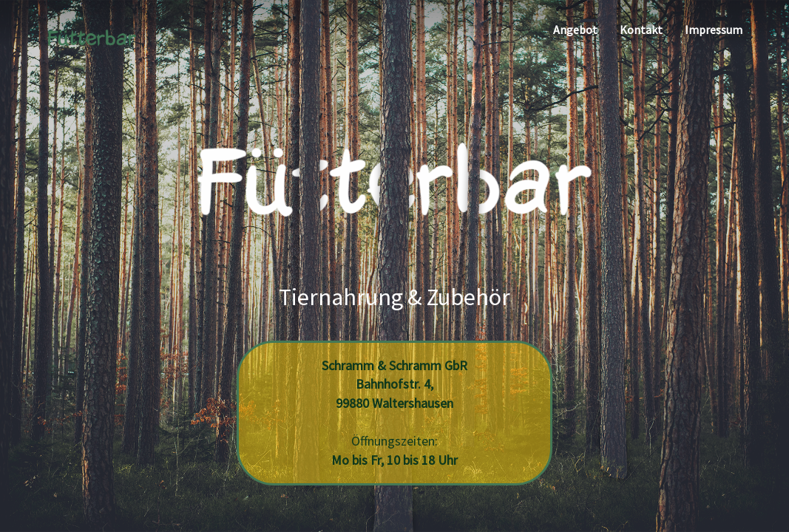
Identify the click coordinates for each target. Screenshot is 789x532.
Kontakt (641, 30)
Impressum (714, 30)
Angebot (575, 30)
